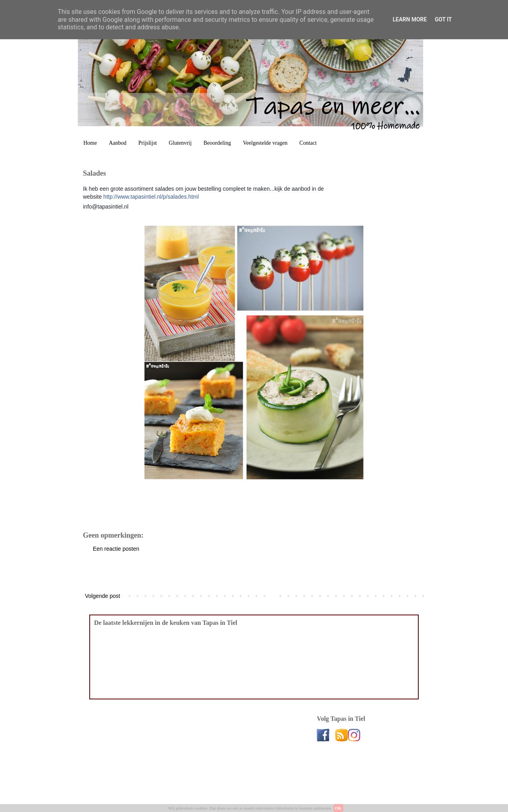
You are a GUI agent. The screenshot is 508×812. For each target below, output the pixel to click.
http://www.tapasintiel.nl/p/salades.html (151, 197)
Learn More (410, 19)
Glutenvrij (180, 143)
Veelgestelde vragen (265, 143)
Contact (308, 143)
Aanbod (117, 143)
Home (90, 143)
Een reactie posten (116, 549)
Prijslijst (148, 143)
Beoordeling (217, 143)
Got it (443, 19)
